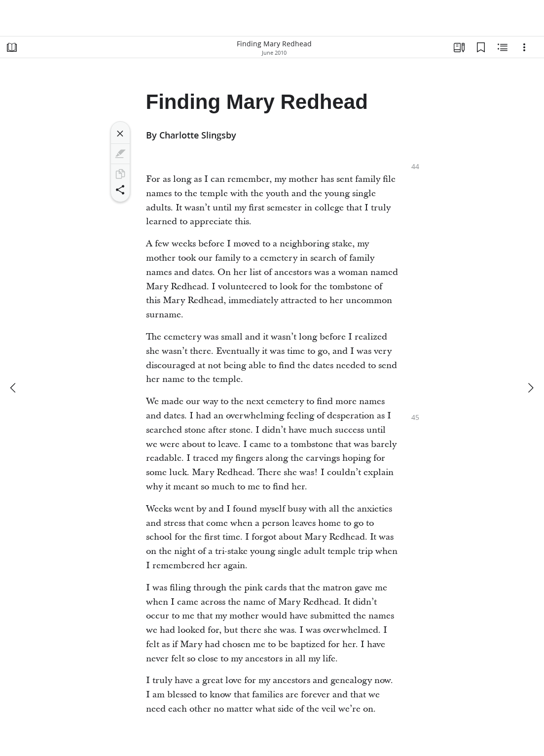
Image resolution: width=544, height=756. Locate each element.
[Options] (524, 47)
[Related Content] (503, 47)
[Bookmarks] (481, 47)
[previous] (14, 388)
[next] (530, 388)
